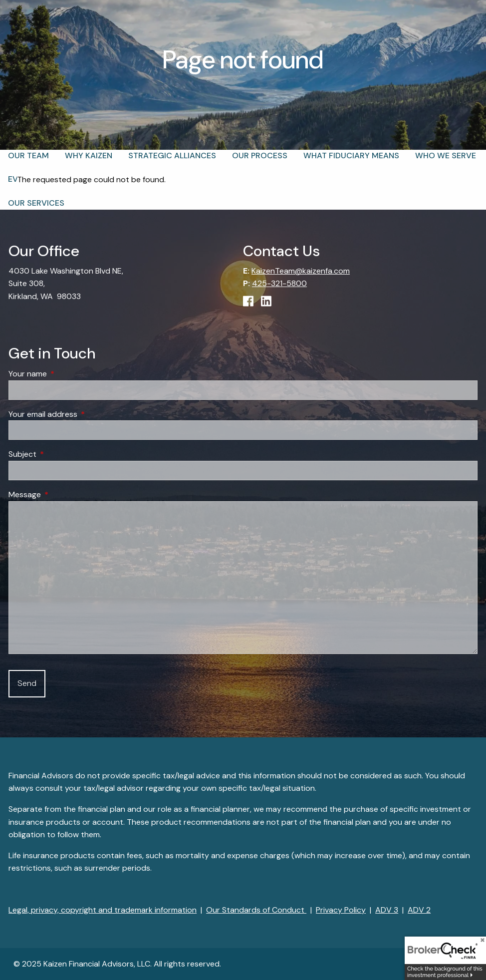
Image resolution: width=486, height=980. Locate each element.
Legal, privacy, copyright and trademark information (103, 910)
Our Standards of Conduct (256, 910)
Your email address (81, 414)
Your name (66, 374)
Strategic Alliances (172, 156)
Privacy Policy (341, 910)
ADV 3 (387, 910)
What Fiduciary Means (351, 156)
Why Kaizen (89, 156)
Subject (61, 455)
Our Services (36, 203)
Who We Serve (446, 156)
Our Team (28, 156)
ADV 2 (419, 910)
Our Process (260, 156)
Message (63, 495)
